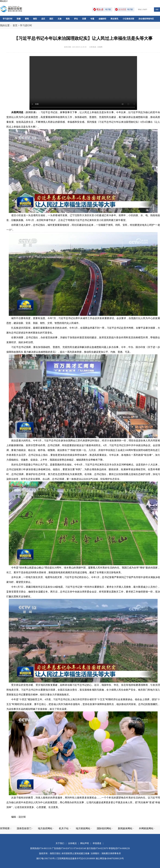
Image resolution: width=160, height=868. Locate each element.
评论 (76, 19)
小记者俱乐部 (128, 19)
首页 (15, 25)
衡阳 (35, 19)
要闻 (27, 19)
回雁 (84, 19)
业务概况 (72, 843)
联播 (19, 19)
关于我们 (60, 843)
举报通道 (97, 843)
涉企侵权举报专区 (146, 19)
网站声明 (85, 843)
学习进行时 (8, 19)
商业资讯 (114, 19)
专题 (92, 19)
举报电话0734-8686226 (119, 848)
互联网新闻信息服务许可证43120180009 (76, 858)
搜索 (157, 10)
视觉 (68, 19)
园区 (51, 19)
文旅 (60, 19)
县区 (43, 19)
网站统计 (4, 1)
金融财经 (102, 19)
